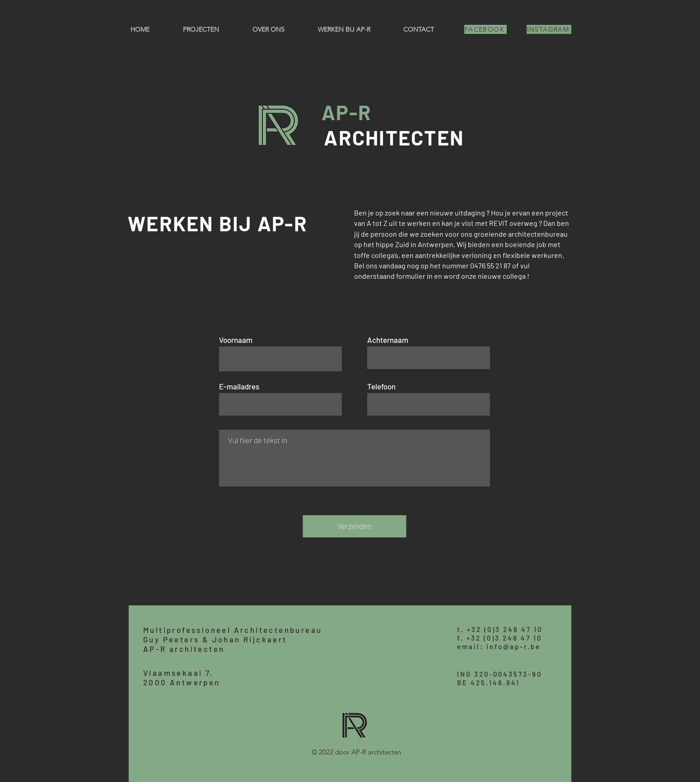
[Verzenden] (355, 526)
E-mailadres (239, 386)
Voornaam (236, 340)
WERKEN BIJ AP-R (218, 223)
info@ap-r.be (513, 646)
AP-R (347, 112)
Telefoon (381, 386)
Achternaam (388, 340)
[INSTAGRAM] (549, 29)
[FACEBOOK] (485, 29)
